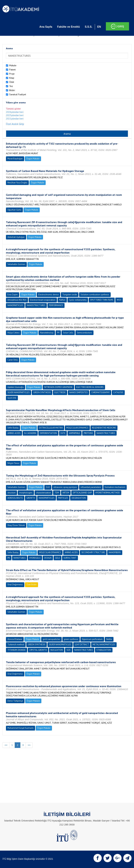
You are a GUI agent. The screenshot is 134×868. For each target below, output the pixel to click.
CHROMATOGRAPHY (100, 392)
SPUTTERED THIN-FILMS (102, 300)
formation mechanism (115, 487)
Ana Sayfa (46, 27)
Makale (13, 65)
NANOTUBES (20, 558)
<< (6, 745)
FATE (63, 433)
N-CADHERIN (30, 433)
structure (11, 493)
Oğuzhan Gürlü (14, 210)
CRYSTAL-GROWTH (38, 650)
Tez (11, 86)
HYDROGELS (35, 558)
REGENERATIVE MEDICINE (104, 428)
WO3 (119, 300)
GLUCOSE (12, 398)
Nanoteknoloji (47, 333)
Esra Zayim (13, 295)
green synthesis (71, 639)
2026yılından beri (15, 112)
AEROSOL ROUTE (15, 498)
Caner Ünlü (13, 360)
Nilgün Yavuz (13, 463)
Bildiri (12, 90)
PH (9, 558)
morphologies (26, 493)
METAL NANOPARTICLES (104, 644)
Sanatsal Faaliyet (18, 94)
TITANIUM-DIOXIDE (17, 650)
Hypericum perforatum (92, 639)
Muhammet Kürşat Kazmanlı (21, 728)
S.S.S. (88, 27)
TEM (57, 493)
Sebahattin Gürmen (16, 264)
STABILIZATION (104, 650)
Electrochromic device (48, 295)
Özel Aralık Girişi (15, 124)
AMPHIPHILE (75, 433)
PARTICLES (63, 498)
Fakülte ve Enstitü (68, 27)
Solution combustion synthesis (95, 295)
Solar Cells (68, 333)
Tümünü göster (13, 109)
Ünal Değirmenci (15, 585)
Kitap (12, 78)
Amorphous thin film (17, 300)
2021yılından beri (15, 119)
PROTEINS (88, 433)
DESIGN (48, 558)
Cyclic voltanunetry (78, 300)
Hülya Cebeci (13, 333)
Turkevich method (16, 644)
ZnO (48, 487)
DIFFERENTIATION (48, 433)
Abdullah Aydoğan (16, 237)
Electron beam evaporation (43, 300)
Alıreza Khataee (15, 639)
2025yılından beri (15, 115)
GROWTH (31, 498)
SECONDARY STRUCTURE (93, 552)
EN (99, 27)
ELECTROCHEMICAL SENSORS (90, 387)
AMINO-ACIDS (14, 433)
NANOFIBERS (115, 552)
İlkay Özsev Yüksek (16, 525)
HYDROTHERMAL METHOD (108, 493)
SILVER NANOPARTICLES (19, 392)
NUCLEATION (57, 650)
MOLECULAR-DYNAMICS (77, 428)
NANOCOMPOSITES (78, 392)
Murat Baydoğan (15, 159)
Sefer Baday (13, 428)
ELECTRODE (60, 392)
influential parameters (91, 487)
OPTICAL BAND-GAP (82, 493)
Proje (12, 74)
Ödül (12, 82)
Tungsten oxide (70, 295)
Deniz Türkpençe (15, 701)
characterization (44, 493)
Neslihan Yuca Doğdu (17, 183)
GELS (57, 558)
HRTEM (66, 493)
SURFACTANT (70, 558)
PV (58, 333)
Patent (12, 70)
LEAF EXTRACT (82, 644)
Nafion (62, 300)
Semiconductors (84, 333)
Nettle (109, 639)
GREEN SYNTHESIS (42, 392)
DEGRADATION (79, 498)
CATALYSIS (118, 392)
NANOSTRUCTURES (36, 305)
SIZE (69, 650)
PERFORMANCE (56, 305)
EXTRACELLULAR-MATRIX (51, 428)
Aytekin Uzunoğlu (16, 387)
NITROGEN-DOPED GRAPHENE (58, 387)
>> (29, 745)
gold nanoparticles (51, 639)
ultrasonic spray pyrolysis (65, 487)
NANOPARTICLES (15, 305)
